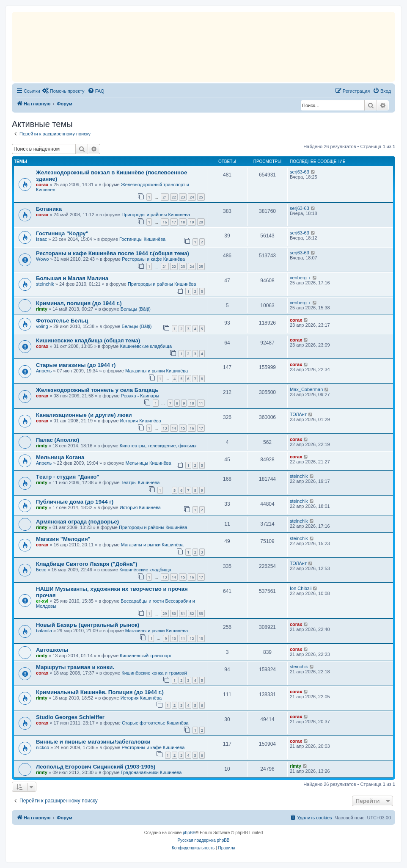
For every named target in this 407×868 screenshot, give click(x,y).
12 (192, 638)
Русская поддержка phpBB (203, 840)
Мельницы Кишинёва (148, 463)
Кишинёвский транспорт (146, 656)
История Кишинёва (140, 421)
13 (165, 428)
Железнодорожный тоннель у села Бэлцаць (97, 390)
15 (183, 428)
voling (42, 326)
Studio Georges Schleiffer (70, 717)
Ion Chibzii (301, 588)
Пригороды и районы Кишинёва (156, 215)
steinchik (45, 284)
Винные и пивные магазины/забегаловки (93, 742)
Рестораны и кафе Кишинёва (153, 259)
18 (183, 222)
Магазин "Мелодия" (63, 539)
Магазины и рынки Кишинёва (157, 371)
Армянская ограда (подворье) (77, 522)
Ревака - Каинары (140, 396)
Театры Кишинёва (140, 482)
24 (192, 197)
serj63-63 (300, 172)
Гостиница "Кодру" (62, 233)
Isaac (41, 239)
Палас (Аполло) (58, 440)
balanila (44, 631)
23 (183, 197)
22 (174, 197)
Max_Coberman (306, 389)
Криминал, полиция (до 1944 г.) (79, 303)
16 (165, 222)
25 (201, 197)
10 (192, 403)
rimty (42, 309)
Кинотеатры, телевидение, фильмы (158, 446)
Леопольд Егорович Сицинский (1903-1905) (96, 767)
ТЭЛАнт (298, 414)
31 (183, 613)
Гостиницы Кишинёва (142, 239)
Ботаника (49, 209)
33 (201, 613)
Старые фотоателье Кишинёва (155, 723)
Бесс (41, 570)
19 (192, 222)
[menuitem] (63, 91)
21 (165, 197)
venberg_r (300, 278)
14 (174, 428)
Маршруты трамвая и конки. (75, 667)
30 (174, 613)
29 (165, 613)
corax (42, 185)
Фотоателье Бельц (62, 321)
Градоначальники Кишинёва (151, 772)
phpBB (189, 833)
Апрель (44, 371)
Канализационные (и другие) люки (84, 415)
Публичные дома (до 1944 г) (75, 502)
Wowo (42, 259)
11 (201, 403)
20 (201, 222)
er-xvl (42, 601)
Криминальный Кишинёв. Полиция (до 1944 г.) (100, 692)
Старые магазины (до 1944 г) (76, 365)
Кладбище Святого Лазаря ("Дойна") (87, 564)
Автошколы (52, 650)
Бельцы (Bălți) (136, 309)
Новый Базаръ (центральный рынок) (88, 625)
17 (174, 222)
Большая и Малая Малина (72, 278)
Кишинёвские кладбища (146, 346)
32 (192, 613)
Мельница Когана (60, 457)
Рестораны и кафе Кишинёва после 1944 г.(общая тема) (113, 253)
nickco (43, 747)
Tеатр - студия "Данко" (68, 477)
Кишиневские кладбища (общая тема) (88, 340)
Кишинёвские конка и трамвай (154, 673)
